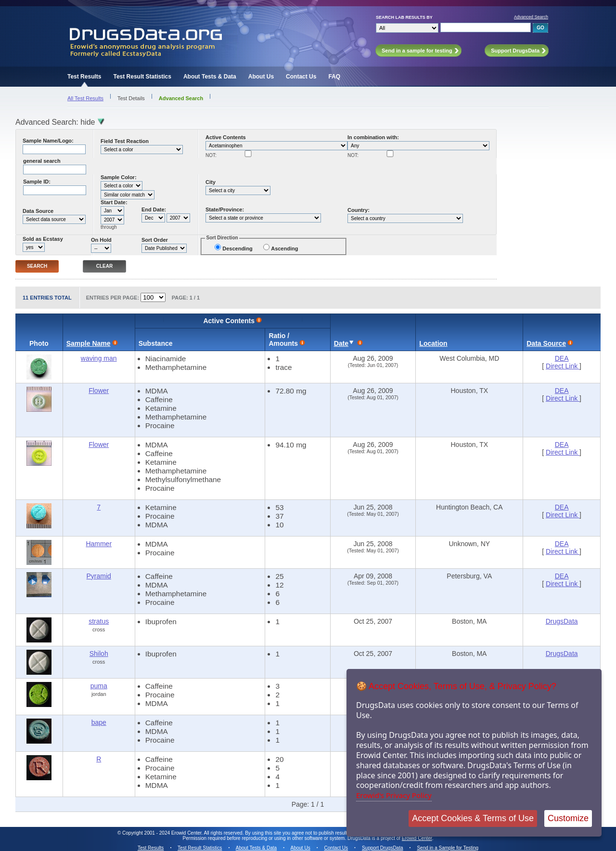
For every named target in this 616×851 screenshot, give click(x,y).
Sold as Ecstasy (43, 239)
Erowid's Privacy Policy (394, 795)
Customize (568, 818)
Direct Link (563, 366)
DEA (562, 358)
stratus (99, 621)
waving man (99, 358)
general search (42, 161)
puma (99, 686)
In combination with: (373, 137)
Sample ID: (37, 182)
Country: (359, 210)
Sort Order (155, 240)
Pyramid (99, 576)
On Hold (101, 240)
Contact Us (301, 77)
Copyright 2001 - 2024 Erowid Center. (162, 833)
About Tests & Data (210, 77)
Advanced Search (531, 17)
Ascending (284, 249)
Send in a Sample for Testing (448, 848)
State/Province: (225, 209)
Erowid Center (417, 838)
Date (341, 343)
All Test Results (85, 98)
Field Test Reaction (125, 141)
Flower (99, 391)
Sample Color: (119, 177)
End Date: (154, 209)
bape (99, 722)
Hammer (99, 544)
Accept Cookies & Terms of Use (473, 818)
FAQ (334, 77)
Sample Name (89, 343)
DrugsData (562, 621)
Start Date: (114, 202)
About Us (261, 77)
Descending (237, 249)
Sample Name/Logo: (48, 141)
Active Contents (226, 137)
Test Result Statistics (142, 77)
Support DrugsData (383, 848)
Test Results (84, 77)
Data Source (38, 211)
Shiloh (99, 654)
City (211, 182)
